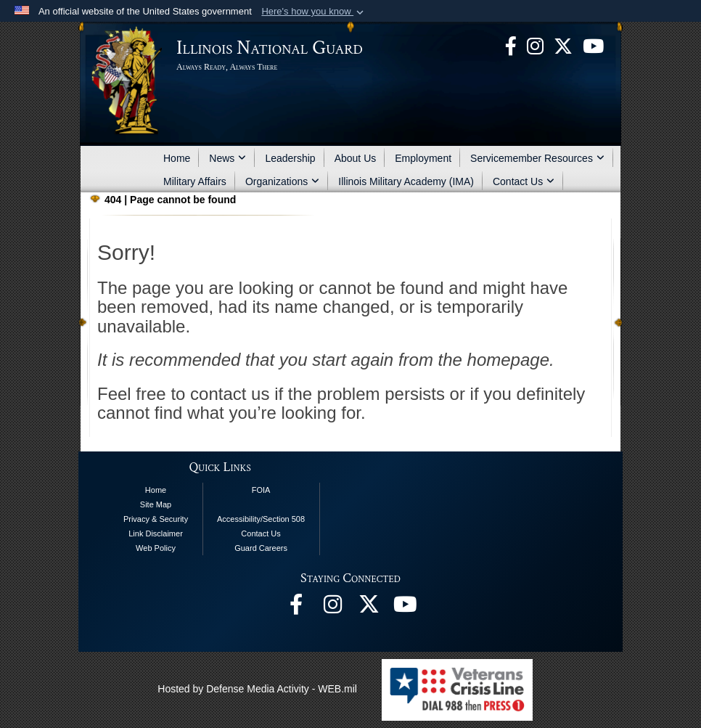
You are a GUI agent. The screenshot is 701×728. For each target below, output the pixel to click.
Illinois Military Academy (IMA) (406, 181)
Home (177, 158)
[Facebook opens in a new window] (511, 45)
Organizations (282, 181)
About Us (356, 158)
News (227, 158)
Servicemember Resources (537, 158)
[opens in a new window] (563, 45)
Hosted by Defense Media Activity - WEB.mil (257, 689)
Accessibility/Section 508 (261, 519)
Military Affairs (195, 181)
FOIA (261, 490)
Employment (423, 158)
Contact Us (524, 181)
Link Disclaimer (156, 533)
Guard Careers (261, 548)
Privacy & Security (156, 519)
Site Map (156, 504)
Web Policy (156, 548)
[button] (314, 12)
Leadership (290, 158)
